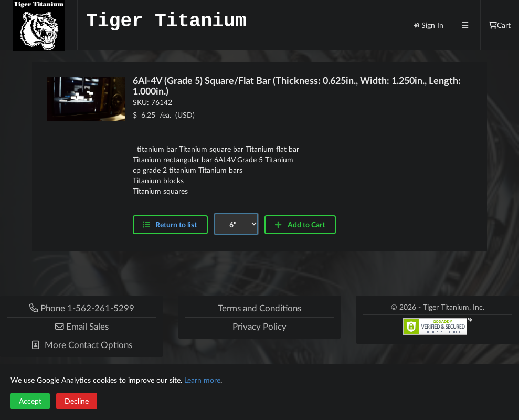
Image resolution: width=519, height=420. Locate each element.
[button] (82, 326)
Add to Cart (299, 224)
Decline (77, 401)
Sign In (428, 25)
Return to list (176, 224)
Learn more (202, 380)
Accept (30, 401)
